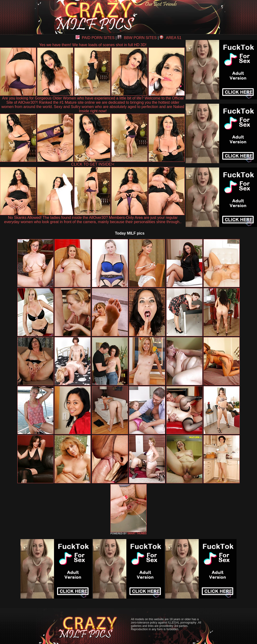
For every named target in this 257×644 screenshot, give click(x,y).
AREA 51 (171, 38)
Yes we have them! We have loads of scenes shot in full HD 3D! (93, 45)
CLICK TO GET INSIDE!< (93, 164)
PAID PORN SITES (95, 38)
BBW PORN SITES (137, 38)
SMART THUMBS (137, 533)
